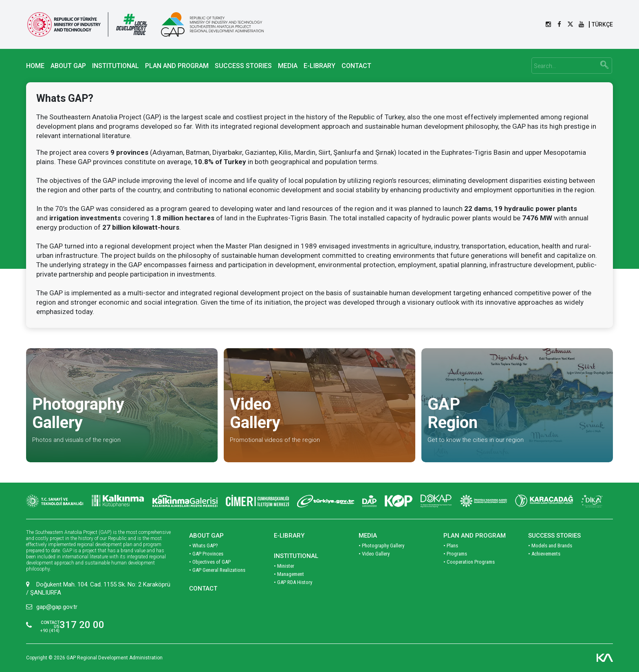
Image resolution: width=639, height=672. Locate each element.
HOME (35, 66)
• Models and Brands (550, 546)
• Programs (455, 554)
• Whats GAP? (204, 546)
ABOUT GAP (68, 66)
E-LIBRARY (319, 66)
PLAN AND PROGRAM (177, 66)
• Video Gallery (374, 554)
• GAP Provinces (206, 554)
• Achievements (544, 554)
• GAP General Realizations (217, 570)
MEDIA (288, 66)
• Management (289, 574)
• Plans (451, 546)
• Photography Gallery (381, 546)
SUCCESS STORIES (243, 66)
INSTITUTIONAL (116, 66)
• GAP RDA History (293, 582)
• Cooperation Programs (469, 562)
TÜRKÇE (602, 24)
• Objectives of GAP (210, 562)
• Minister (284, 566)
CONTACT (356, 66)
